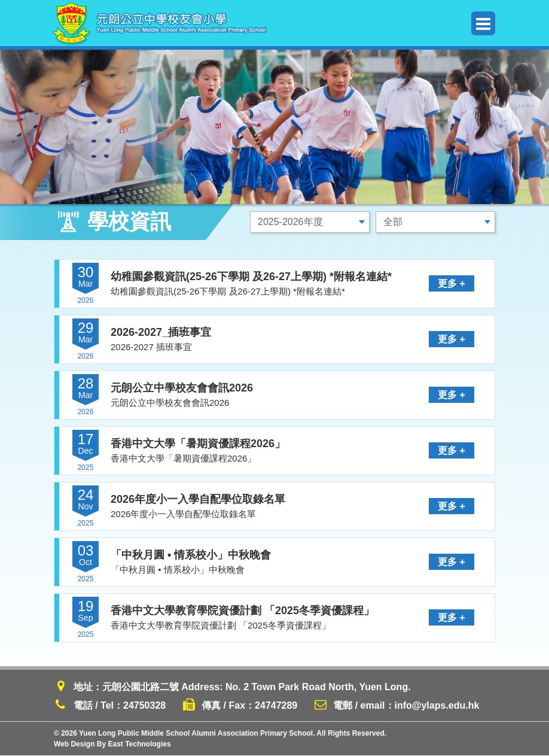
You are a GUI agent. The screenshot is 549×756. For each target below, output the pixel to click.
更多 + (452, 283)
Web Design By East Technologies (112, 745)
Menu (483, 24)
